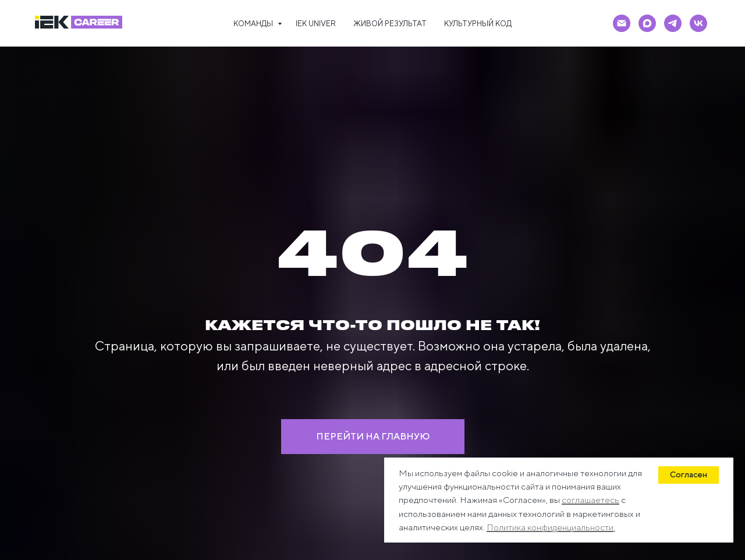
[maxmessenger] (647, 23)
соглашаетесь (590, 500)
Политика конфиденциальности (550, 527)
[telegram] (673, 23)
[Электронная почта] (622, 23)
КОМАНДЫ (254, 24)
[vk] (698, 23)
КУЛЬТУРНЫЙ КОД (478, 24)
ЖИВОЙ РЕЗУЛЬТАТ (390, 24)
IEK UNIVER (316, 24)
